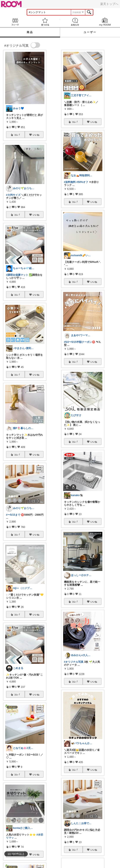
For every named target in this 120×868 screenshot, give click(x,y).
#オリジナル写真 (74, 662)
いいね (36, 135)
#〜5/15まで (13, 515)
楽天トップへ (109, 4)
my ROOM (105, 22)
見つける (45, 22)
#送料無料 (70, 182)
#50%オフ (82, 182)
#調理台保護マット (17, 275)
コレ (17, 135)
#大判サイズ (13, 195)
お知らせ (75, 22)
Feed (15, 22)
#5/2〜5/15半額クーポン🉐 (80, 342)
